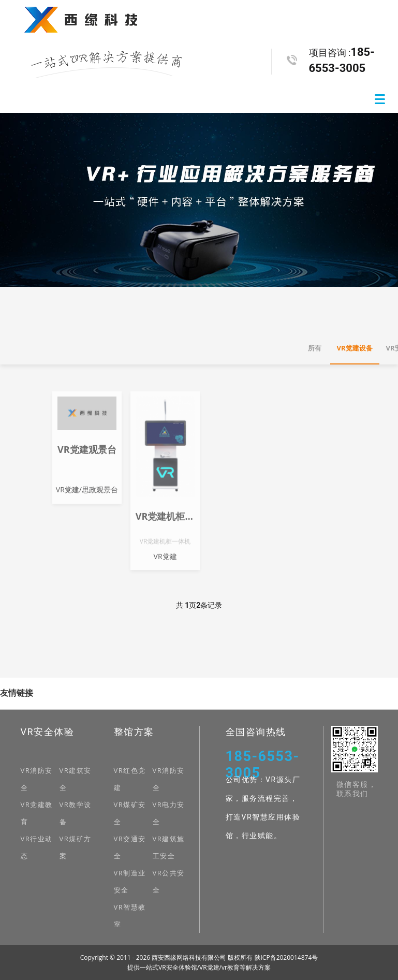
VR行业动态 (37, 847)
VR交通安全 (130, 847)
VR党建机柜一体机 (165, 522)
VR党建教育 (37, 813)
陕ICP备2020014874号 (286, 957)
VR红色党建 (130, 779)
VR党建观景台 (87, 456)
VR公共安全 (169, 881)
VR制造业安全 (130, 881)
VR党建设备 (355, 348)
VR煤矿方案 (76, 847)
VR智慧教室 (130, 916)
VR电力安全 (169, 813)
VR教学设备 (76, 813)
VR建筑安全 (76, 779)
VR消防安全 (37, 779)
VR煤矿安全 (130, 813)
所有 (315, 348)
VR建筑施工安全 (169, 847)
